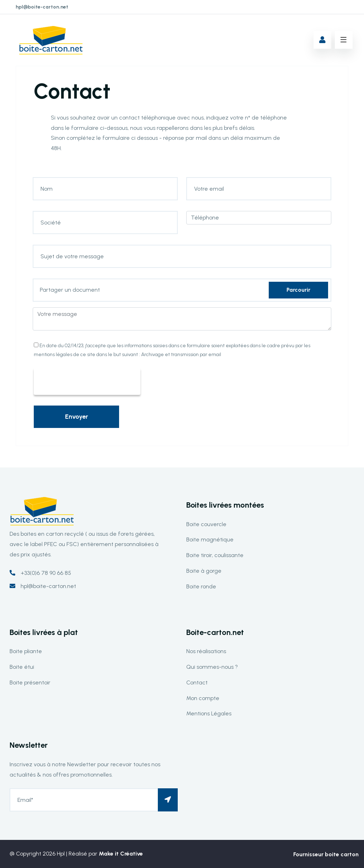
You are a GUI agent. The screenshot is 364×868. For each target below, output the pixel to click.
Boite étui (22, 667)
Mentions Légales (209, 713)
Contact (197, 682)
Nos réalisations (206, 651)
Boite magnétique (210, 539)
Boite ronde (201, 586)
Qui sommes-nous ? (212, 667)
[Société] (105, 223)
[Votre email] (259, 189)
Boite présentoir (30, 682)
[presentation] (87, 382)
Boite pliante (26, 651)
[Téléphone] (259, 218)
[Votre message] (182, 319)
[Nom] (105, 189)
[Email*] (94, 800)
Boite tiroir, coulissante (215, 555)
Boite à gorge (204, 571)
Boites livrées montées (225, 505)
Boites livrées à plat (44, 632)
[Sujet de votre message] (182, 256)
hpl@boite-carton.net (42, 7)
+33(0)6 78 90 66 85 (46, 573)
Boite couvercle (206, 524)
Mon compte (203, 698)
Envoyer (77, 417)
